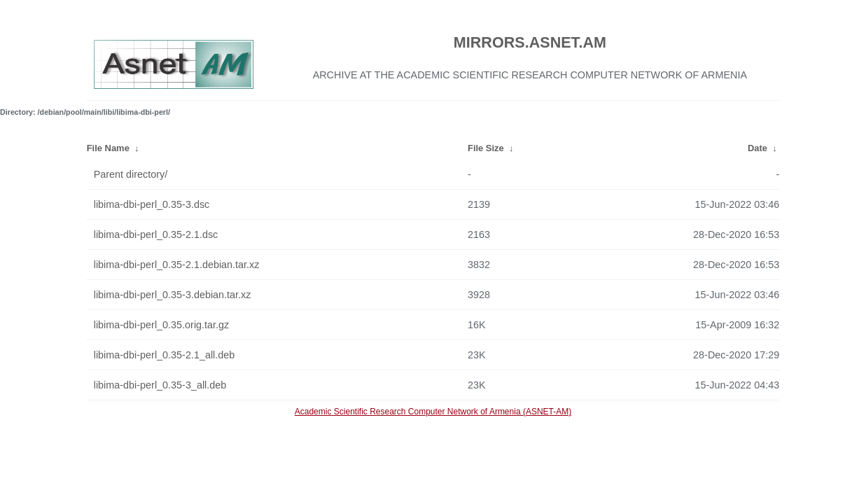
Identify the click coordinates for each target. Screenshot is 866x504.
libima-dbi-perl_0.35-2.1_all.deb (165, 355)
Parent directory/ (131, 174)
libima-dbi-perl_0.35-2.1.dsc (156, 234)
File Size (486, 148)
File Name (108, 148)
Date (757, 148)
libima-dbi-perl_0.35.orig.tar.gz (162, 325)
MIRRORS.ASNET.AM (530, 42)
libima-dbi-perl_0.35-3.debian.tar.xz (173, 295)
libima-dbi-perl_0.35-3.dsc (152, 204)
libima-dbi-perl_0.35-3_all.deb (160, 385)
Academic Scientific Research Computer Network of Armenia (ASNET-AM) (433, 412)
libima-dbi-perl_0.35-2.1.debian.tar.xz (177, 265)
